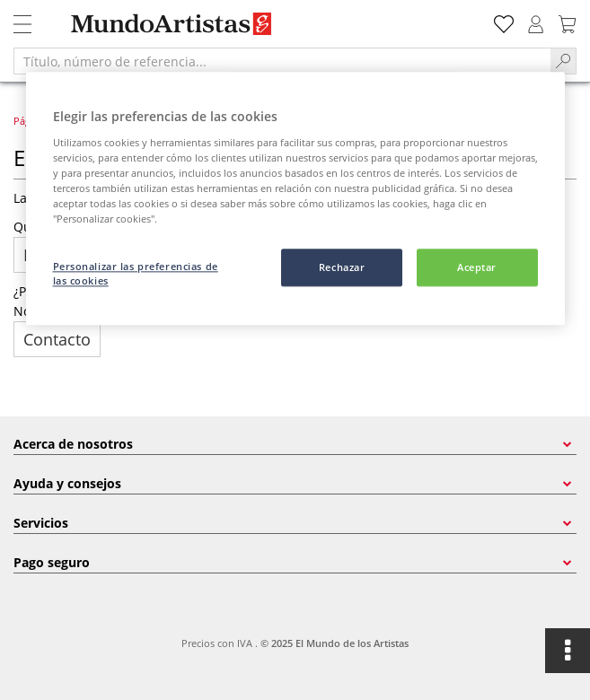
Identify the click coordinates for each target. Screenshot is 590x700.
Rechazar (342, 267)
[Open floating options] (568, 651)
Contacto (57, 339)
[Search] (564, 61)
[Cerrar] (540, 93)
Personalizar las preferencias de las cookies (136, 273)
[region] (295, 198)
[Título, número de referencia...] (282, 61)
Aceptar (477, 267)
